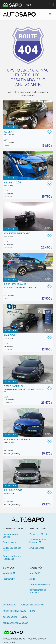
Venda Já (9, 573)
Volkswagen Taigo (25, 235)
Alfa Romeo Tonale (25, 441)
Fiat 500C (25, 337)
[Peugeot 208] (28, 166)
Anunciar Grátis (37, 548)
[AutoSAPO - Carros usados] (19, 14)
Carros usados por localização (12, 558)
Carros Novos (10, 542)
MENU (29, 5)
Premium (9, 579)
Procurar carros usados (11, 535)
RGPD (33, 611)
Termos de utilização (40, 585)
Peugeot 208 (25, 184)
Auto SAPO (35, 573)
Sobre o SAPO (10, 605)
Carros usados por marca (12, 549)
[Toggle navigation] (50, 14)
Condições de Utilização (32, 605)
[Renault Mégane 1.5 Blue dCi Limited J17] (28, 268)
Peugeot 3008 (25, 492)
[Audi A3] (28, 115)
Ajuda (32, 579)
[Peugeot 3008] (28, 473)
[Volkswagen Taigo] (28, 216)
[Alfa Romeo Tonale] (28, 423)
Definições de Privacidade (15, 623)
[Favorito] (50, 133)
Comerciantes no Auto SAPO (38, 591)
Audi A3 (25, 133)
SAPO (13, 632)
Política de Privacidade (14, 611)
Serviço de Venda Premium (38, 541)
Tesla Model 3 (25, 389)
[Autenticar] (50, 5)
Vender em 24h (38, 534)
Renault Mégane (25, 286)
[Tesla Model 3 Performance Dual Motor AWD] (28, 369)
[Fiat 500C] (28, 318)
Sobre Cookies (10, 617)
